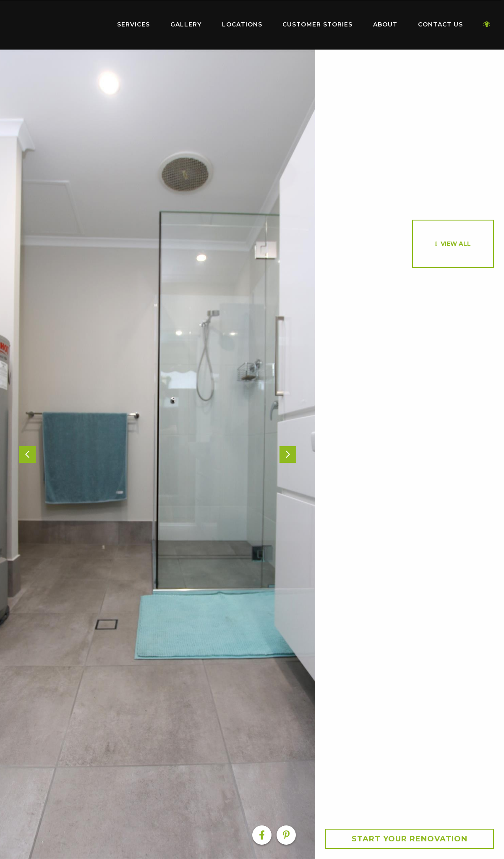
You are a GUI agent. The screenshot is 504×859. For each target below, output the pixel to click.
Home (55, 23)
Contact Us (440, 24)
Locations (242, 24)
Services (133, 24)
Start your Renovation (410, 839)
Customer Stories (317, 24)
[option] (158, 454)
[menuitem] (55, 25)
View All (456, 244)
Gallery (186, 24)
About (385, 24)
